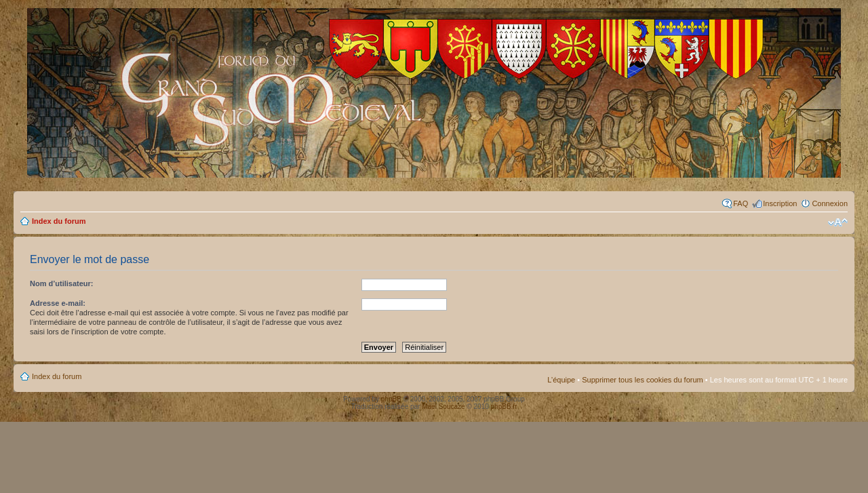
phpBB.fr (504, 407)
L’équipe (561, 380)
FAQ (741, 203)
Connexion (830, 203)
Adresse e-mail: (58, 303)
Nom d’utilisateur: (62, 283)
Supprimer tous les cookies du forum (643, 380)
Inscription (780, 203)
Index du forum (59, 221)
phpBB (391, 399)
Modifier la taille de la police (838, 222)
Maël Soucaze (443, 407)
